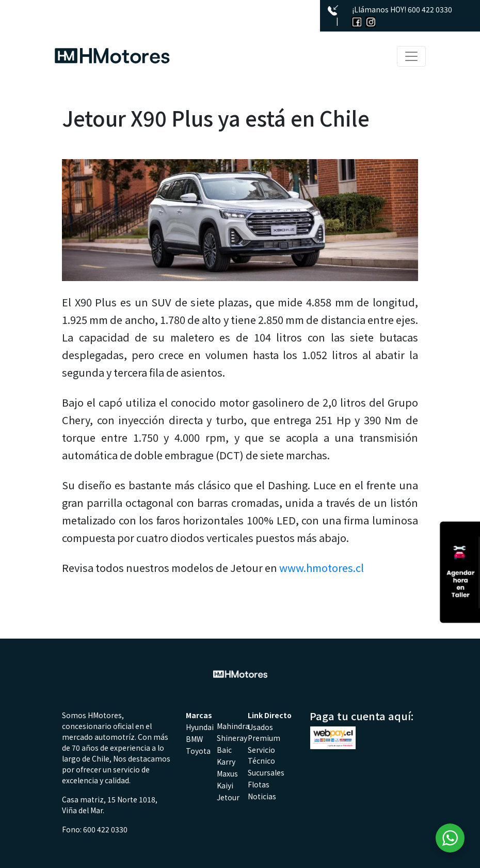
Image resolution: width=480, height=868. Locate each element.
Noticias (262, 796)
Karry (226, 762)
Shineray (232, 738)
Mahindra (233, 726)
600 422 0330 (430, 9)
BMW (194, 739)
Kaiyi (225, 785)
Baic (224, 750)
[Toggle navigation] (411, 56)
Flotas (259, 784)
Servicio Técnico (261, 755)
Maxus (227, 773)
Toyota (198, 751)
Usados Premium (264, 732)
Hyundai (200, 727)
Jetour (228, 797)
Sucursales (266, 772)
